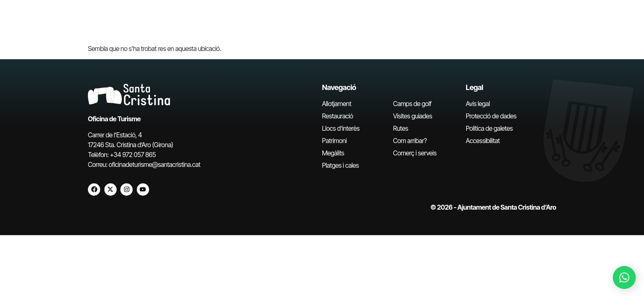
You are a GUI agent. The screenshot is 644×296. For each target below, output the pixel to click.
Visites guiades (413, 116)
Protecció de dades (491, 116)
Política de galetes (489, 128)
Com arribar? (410, 141)
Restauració (338, 116)
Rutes (401, 128)
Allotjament (337, 104)
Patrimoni (334, 141)
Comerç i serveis (415, 153)
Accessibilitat (483, 141)
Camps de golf (412, 104)
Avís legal (478, 104)
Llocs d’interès (341, 128)
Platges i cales (340, 165)
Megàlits (333, 153)
